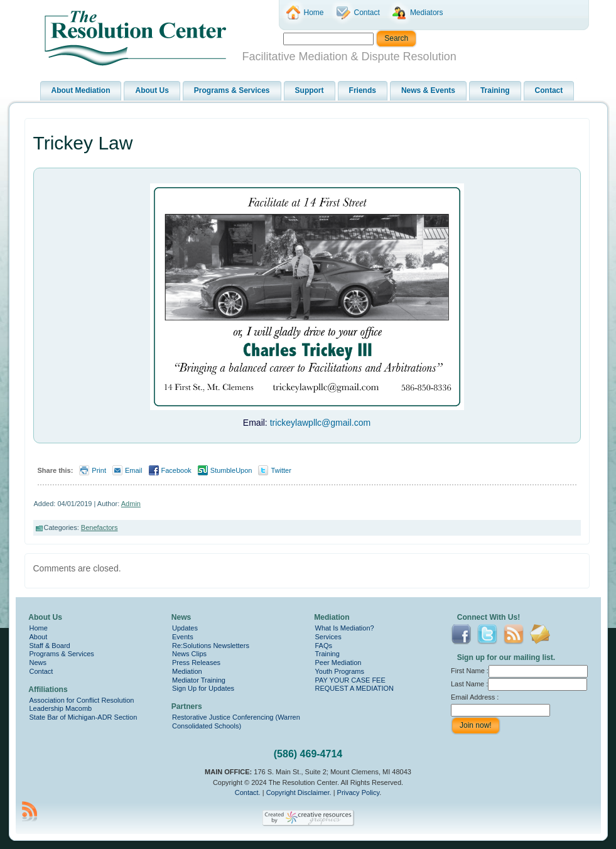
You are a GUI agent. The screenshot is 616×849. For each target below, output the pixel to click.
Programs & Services (62, 654)
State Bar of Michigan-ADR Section (84, 717)
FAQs (324, 646)
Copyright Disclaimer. (299, 792)
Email (134, 470)
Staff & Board (50, 646)
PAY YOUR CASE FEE (350, 680)
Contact (41, 671)
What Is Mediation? (345, 628)
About (39, 637)
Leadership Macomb (61, 708)
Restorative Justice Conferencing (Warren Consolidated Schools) (236, 722)
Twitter (281, 470)
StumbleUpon (231, 470)
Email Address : (475, 697)
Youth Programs (340, 671)
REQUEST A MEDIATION (355, 688)
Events (183, 637)
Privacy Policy (359, 792)
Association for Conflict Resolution (82, 700)
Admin (131, 504)
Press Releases (196, 662)
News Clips (189, 654)
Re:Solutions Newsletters (211, 646)
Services (328, 637)
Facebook (176, 470)
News (38, 662)
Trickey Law (83, 143)
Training (327, 654)
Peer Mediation (338, 662)
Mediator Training (199, 680)
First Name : (519, 671)
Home (39, 628)
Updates (185, 628)
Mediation (187, 671)
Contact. (248, 792)
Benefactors (100, 527)
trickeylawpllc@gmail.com (320, 423)
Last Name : (519, 684)
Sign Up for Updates (203, 688)
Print (99, 470)
